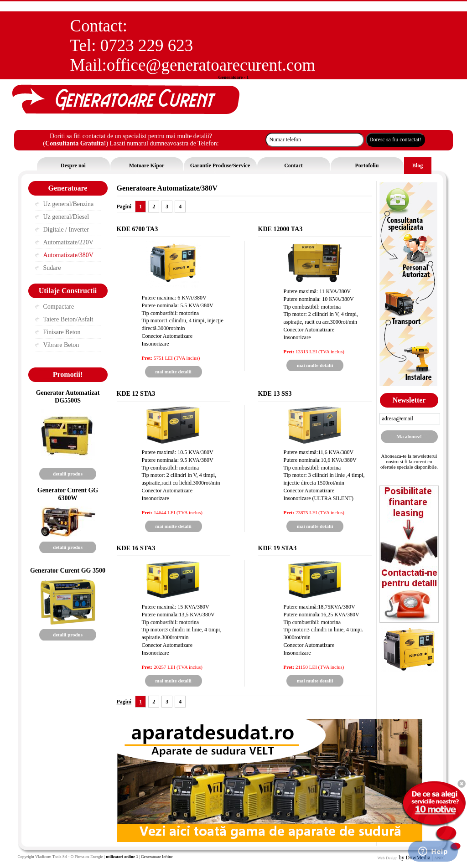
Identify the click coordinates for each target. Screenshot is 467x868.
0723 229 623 (147, 45)
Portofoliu (367, 165)
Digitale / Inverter (66, 230)
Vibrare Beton (61, 345)
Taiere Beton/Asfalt (68, 319)
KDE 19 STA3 (278, 548)
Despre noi (73, 165)
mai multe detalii (173, 372)
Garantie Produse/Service (220, 165)
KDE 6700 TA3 (138, 229)
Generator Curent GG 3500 (68, 570)
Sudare (52, 268)
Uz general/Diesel (66, 217)
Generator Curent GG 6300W (68, 494)
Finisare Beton (62, 332)
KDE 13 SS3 (275, 393)
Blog (418, 165)
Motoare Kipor (147, 165)
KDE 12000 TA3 (280, 229)
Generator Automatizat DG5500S (68, 396)
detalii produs (68, 474)
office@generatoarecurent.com (211, 65)
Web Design (388, 858)
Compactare (59, 307)
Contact (293, 165)
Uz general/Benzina (69, 204)
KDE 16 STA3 (136, 548)
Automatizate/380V (68, 255)
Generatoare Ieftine (157, 857)
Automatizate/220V (68, 242)
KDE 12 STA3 (136, 393)
